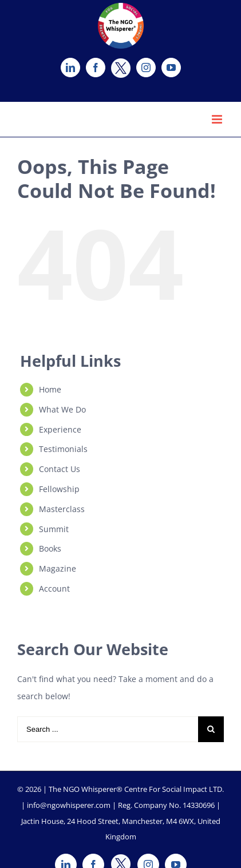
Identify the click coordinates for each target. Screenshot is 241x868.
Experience (60, 429)
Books (50, 548)
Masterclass (62, 509)
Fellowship (59, 489)
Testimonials (63, 449)
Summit (54, 529)
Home (50, 389)
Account (54, 588)
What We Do (62, 409)
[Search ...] (108, 729)
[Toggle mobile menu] (218, 119)
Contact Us (60, 469)
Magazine (58, 568)
